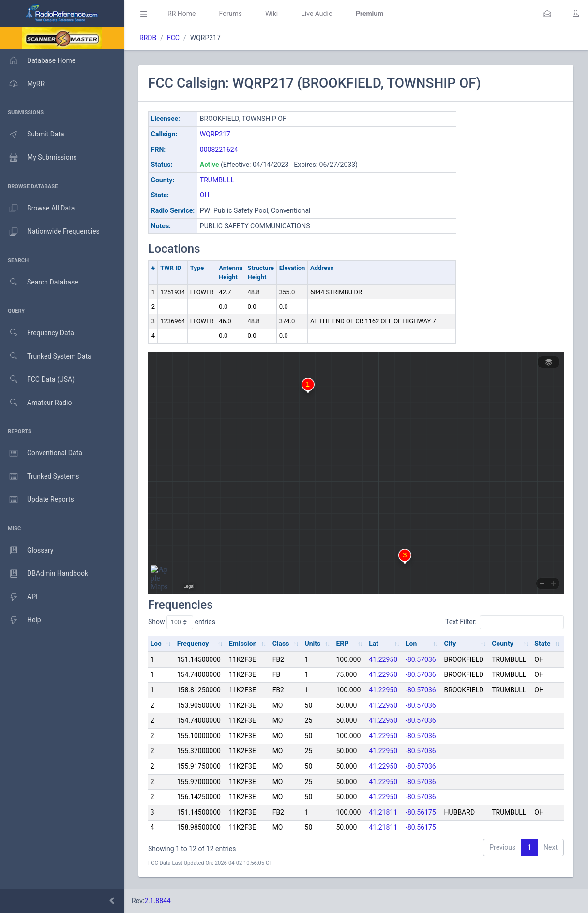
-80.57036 (421, 659)
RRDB (148, 38)
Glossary (27, 551)
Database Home (38, 60)
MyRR (22, 84)
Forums (230, 14)
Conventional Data (41, 453)
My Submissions (38, 158)
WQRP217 (215, 134)
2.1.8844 (158, 901)
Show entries (182, 622)
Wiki (271, 14)
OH (205, 195)
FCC (173, 38)
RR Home (181, 14)
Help (21, 620)
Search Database (39, 282)
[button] (547, 14)
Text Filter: (505, 622)
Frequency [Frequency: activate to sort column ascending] (193, 644)
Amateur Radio (36, 403)
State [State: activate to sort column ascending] (542, 644)
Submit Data (32, 135)
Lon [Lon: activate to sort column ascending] (411, 644)
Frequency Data (37, 333)
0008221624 (219, 150)
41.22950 (383, 659)
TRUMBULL (217, 180)
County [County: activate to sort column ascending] (503, 644)
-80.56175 (421, 812)
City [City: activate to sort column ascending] (450, 644)
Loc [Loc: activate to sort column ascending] (156, 644)
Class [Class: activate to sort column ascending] (281, 644)
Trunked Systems (39, 477)
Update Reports (37, 500)
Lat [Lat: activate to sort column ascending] (374, 644)
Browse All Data (37, 209)
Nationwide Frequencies (50, 232)
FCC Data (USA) (37, 380)
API (19, 597)
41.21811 (383, 812)
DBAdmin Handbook (44, 574)
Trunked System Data (46, 356)
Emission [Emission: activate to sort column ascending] (243, 644)
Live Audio (317, 14)
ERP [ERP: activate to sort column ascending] (342, 644)
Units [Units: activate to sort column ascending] (313, 644)
